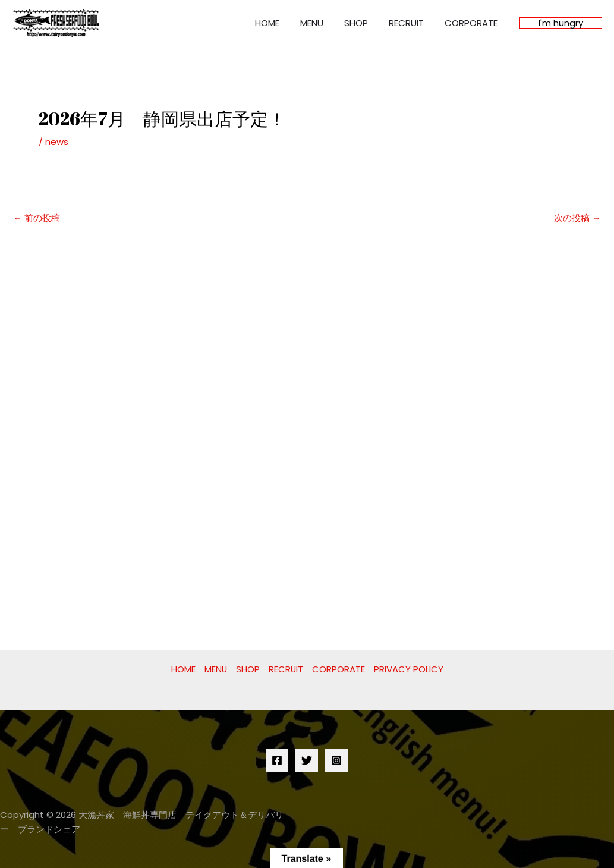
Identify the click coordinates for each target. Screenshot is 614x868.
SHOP (363, 23)
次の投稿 (577, 218)
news (57, 142)
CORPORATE (472, 23)
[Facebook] (277, 760)
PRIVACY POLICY (409, 669)
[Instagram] (336, 760)
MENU (322, 23)
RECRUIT (410, 23)
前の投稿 (37, 218)
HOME (280, 23)
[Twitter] (307, 760)
